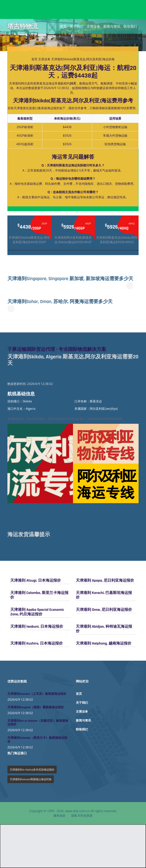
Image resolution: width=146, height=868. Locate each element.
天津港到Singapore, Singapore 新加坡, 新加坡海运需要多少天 (71, 279)
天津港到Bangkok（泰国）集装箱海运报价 (36, 707)
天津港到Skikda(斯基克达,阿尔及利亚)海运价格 (83, 59)
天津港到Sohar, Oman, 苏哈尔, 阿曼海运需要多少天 (60, 302)
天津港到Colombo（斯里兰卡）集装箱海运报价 (37, 740)
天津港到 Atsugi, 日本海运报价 (36, 580)
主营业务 (93, 26)
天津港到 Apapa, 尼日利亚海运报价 (105, 580)
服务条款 (60, 816)
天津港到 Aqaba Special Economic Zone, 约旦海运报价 (37, 612)
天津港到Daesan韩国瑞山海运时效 (31, 779)
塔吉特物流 (23, 26)
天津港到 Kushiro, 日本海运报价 (36, 643)
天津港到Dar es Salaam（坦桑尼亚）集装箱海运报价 (38, 723)
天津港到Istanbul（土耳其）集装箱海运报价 (37, 694)
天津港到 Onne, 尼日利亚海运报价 (104, 610)
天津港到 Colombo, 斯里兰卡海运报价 (39, 595)
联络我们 (130, 26)
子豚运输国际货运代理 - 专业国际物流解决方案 (57, 349)
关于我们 (77, 26)
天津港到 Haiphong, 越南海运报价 (104, 643)
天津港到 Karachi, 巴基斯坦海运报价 (104, 595)
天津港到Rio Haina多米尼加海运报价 (32, 770)
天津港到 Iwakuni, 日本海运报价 (37, 627)
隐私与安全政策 (82, 816)
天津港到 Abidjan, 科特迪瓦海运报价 (104, 629)
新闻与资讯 (112, 26)
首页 (63, 26)
